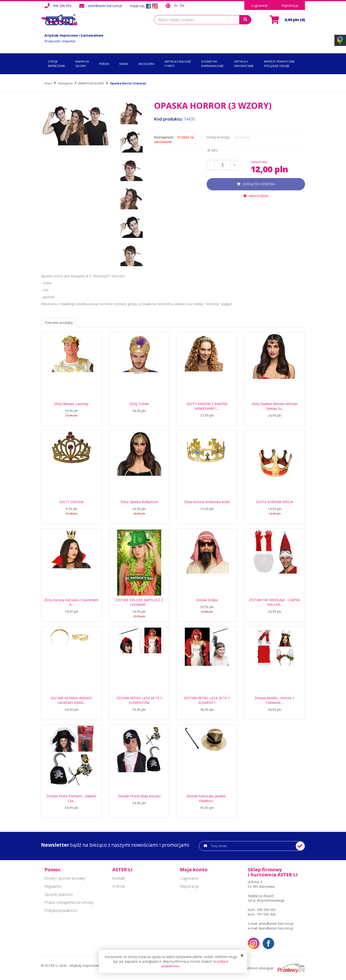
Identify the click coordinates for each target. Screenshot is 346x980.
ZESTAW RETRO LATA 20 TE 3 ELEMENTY (207, 700)
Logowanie (259, 5)
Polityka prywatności (61, 910)
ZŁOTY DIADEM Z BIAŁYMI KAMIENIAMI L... (207, 406)
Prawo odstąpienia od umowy (69, 902)
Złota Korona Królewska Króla (207, 502)
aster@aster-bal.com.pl (105, 6)
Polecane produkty (59, 323)
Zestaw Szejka (207, 600)
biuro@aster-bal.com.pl (276, 928)
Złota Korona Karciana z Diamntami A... (71, 602)
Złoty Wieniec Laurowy (71, 404)
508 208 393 (62, 6)
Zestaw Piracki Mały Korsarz (139, 796)
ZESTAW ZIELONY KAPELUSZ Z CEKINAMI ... (139, 602)
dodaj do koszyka (259, 184)
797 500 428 (266, 914)
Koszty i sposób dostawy (65, 878)
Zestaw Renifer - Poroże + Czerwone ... (275, 700)
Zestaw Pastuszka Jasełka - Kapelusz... (207, 798)
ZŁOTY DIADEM (71, 502)
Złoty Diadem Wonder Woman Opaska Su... (275, 406)
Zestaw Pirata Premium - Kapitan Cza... (71, 798)
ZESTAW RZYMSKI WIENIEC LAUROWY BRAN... (71, 700)
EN (182, 5)
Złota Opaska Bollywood (139, 502)
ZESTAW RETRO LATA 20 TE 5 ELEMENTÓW (139, 700)
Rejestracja (290, 5)
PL (177, 5)
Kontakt (119, 878)
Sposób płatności (59, 894)
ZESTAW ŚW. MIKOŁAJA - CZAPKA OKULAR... (275, 602)
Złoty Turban (139, 404)
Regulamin (53, 886)
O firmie (119, 886)
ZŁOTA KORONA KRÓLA (275, 502)
